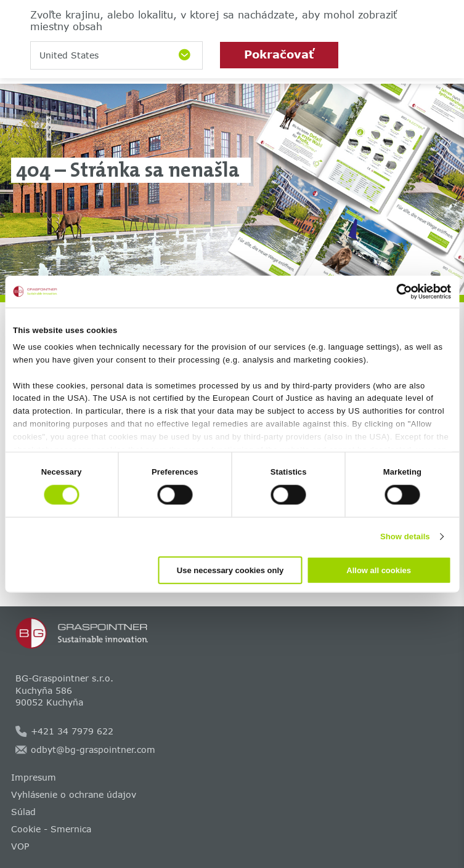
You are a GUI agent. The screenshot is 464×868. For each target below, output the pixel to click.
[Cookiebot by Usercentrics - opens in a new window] (397, 292)
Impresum (34, 777)
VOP (20, 846)
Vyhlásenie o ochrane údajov (74, 794)
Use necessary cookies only (230, 570)
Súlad (23, 812)
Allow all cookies (379, 570)
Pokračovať (279, 54)
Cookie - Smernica (51, 829)
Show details (405, 536)
